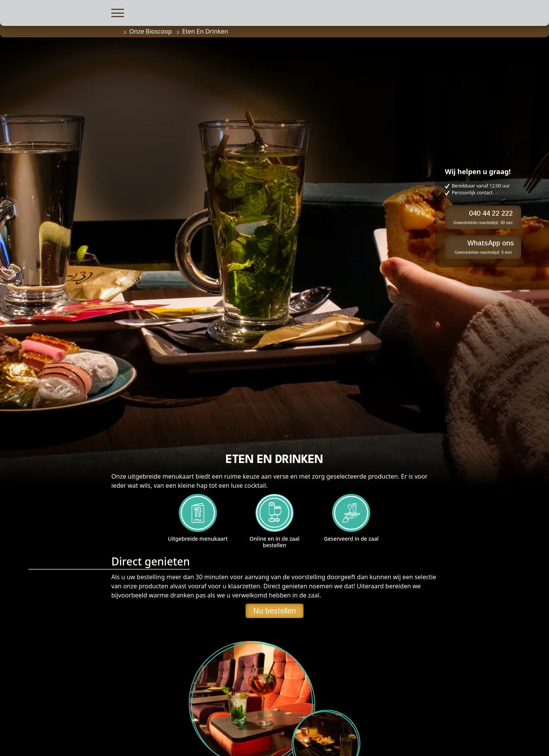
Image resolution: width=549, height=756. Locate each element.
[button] (118, 12)
